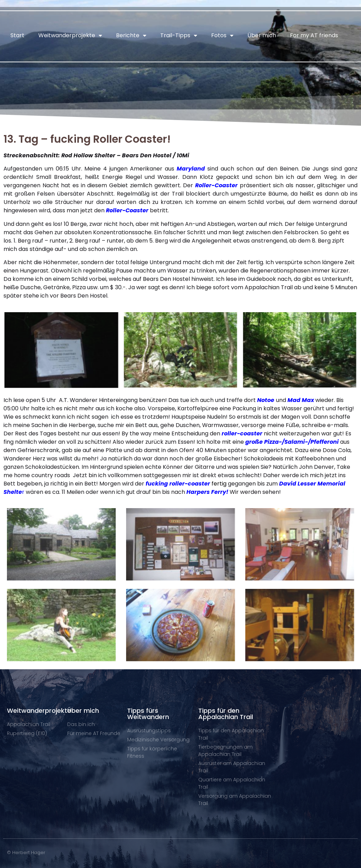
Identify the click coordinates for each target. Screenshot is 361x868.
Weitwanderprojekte (70, 35)
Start (17, 35)
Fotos (222, 35)
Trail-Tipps (179, 35)
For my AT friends (314, 35)
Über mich (262, 35)
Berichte (131, 35)
